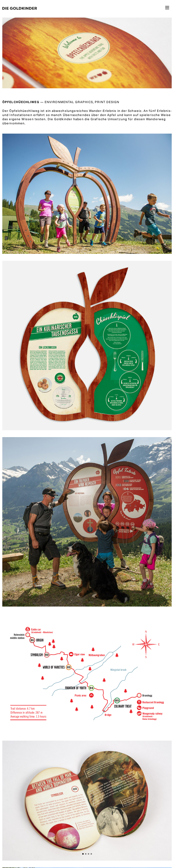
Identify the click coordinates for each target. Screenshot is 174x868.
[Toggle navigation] (167, 8)
